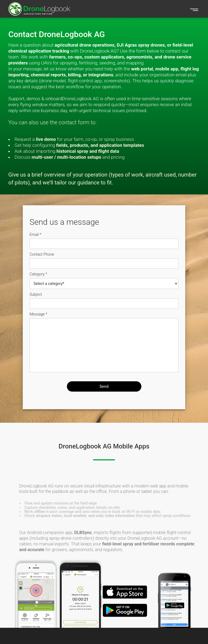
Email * (35, 235)
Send (104, 386)
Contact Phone (42, 254)
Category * (38, 274)
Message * (38, 314)
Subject (36, 294)
